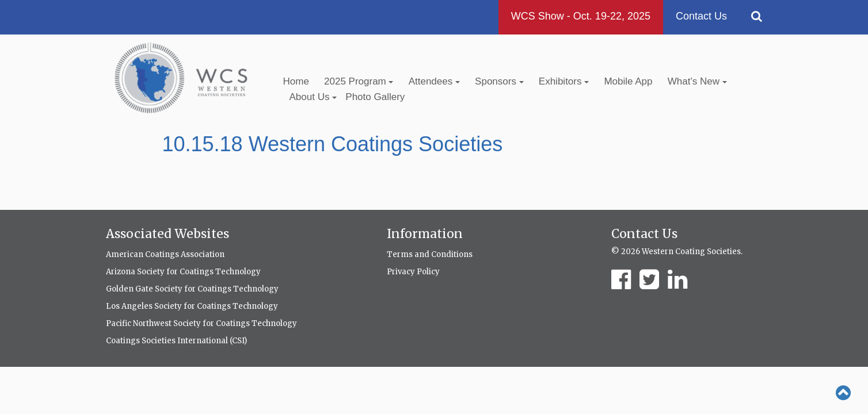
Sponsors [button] (499, 81)
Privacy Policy (413, 272)
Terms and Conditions (430, 254)
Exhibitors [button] (564, 81)
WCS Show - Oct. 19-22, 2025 (581, 16)
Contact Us (701, 16)
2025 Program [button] (359, 81)
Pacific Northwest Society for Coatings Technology (201, 323)
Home (296, 81)
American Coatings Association (165, 254)
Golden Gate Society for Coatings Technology (192, 289)
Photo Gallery (375, 97)
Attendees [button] (434, 81)
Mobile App (628, 81)
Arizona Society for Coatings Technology (183, 272)
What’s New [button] (697, 81)
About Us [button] (313, 97)
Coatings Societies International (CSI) (176, 341)
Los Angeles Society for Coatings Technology (192, 306)
